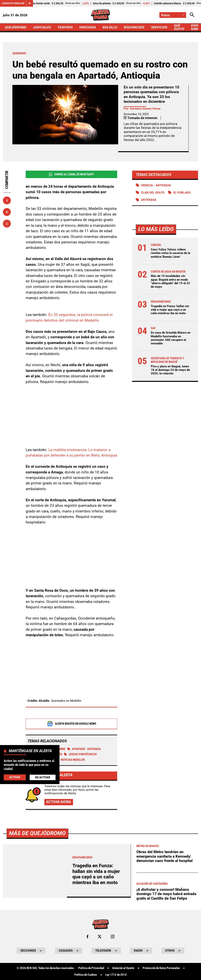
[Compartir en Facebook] (7, 200)
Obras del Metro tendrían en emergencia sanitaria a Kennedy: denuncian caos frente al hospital (164, 856)
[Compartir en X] (7, 212)
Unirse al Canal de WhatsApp (71, 174)
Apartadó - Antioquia (84, 749)
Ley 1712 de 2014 (116, 975)
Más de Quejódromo (37, 833)
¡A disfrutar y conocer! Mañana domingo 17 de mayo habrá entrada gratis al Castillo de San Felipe (166, 894)
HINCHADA (88, 27)
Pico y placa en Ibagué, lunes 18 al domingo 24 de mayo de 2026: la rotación (170, 370)
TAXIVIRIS (65, 27)
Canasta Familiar (13, 3)
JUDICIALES (42, 27)
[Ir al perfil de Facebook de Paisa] (87, 937)
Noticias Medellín (70, 760)
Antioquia (149, 200)
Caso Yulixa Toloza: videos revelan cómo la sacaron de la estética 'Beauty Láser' (170, 253)
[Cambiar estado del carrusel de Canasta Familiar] (30, 3)
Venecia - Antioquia (156, 185)
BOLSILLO (110, 27)
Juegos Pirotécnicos (80, 754)
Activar (15, 777)
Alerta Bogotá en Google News (71, 724)
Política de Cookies (86, 975)
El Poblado (182, 193)
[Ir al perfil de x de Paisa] (100, 937)
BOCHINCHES (134, 27)
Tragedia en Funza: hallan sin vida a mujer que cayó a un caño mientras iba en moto (170, 310)
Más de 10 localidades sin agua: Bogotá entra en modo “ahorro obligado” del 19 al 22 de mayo (170, 281)
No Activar (43, 777)
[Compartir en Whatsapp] (7, 224)
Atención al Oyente (123, 968)
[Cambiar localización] (173, 15)
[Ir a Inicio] (100, 15)
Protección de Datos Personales (161, 968)
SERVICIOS (159, 27)
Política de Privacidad (91, 968)
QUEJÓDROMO (16, 27)
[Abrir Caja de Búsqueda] (192, 15)
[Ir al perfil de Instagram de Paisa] (113, 937)
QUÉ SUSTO (179, 27)
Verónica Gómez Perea (145, 109)
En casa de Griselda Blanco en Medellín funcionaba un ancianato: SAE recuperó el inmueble (171, 338)
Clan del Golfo (153, 193)
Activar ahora (59, 802)
